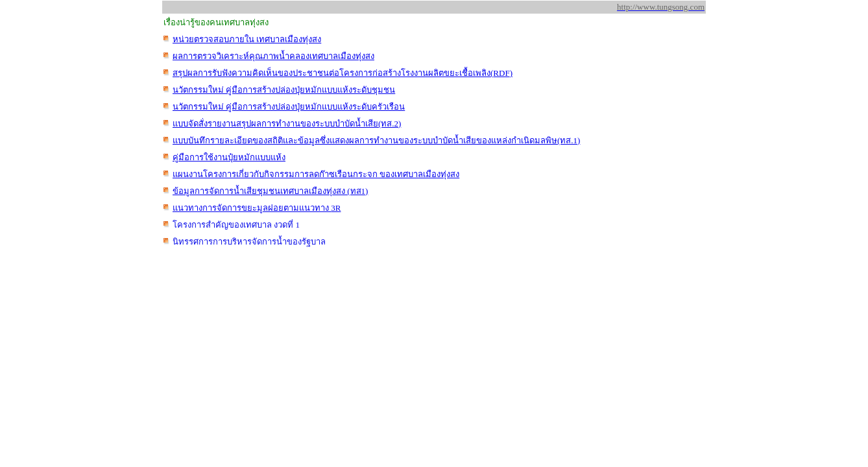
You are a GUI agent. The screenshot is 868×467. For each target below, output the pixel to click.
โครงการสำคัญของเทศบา (236, 225)
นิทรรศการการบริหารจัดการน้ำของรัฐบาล (249, 242)
